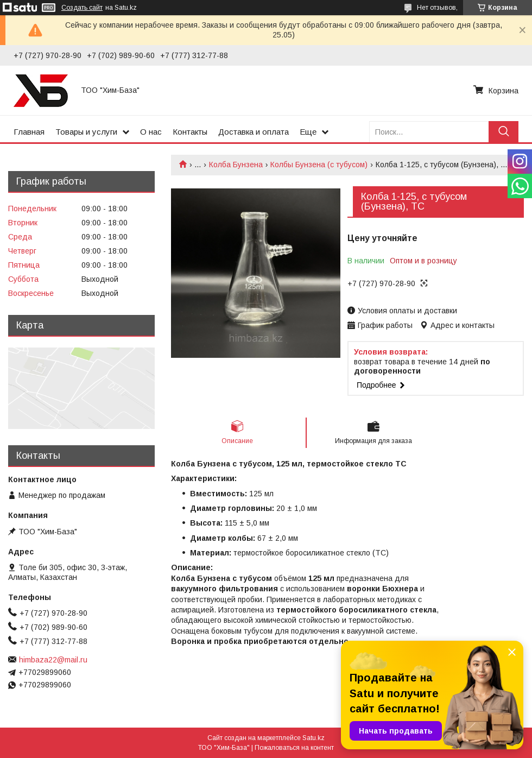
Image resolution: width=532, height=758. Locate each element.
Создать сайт (82, 8)
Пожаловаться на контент (294, 748)
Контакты (190, 132)
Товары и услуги (86, 132)
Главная (29, 132)
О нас (151, 132)
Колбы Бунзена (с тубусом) (319, 165)
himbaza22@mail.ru (53, 660)
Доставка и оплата (254, 132)
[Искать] (503, 132)
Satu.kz (313, 738)
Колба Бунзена (236, 165)
